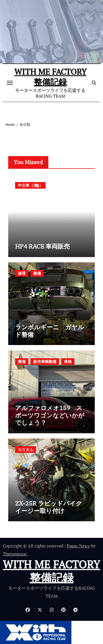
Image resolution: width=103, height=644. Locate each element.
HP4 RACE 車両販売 (42, 246)
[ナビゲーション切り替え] (10, 83)
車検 (68, 361)
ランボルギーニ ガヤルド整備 (50, 331)
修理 (22, 273)
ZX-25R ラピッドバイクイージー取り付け (49, 507)
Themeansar (15, 554)
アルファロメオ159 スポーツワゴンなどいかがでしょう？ (50, 415)
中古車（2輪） (30, 185)
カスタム (26, 449)
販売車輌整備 (45, 361)
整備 (37, 273)
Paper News (78, 546)
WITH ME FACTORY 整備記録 (50, 77)
